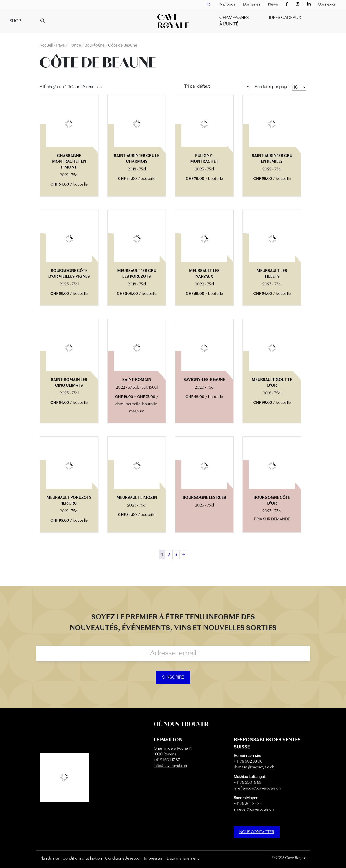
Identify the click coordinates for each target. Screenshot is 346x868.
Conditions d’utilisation (82, 859)
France (75, 45)
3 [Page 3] (176, 555)
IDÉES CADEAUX (285, 18)
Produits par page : (273, 87)
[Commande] (216, 86)
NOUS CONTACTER (257, 832)
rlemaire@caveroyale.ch (254, 767)
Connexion (327, 5)
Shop (15, 21)
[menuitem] (208, 5)
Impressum (154, 859)
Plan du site (49, 859)
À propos (227, 5)
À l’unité (229, 24)
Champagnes (234, 18)
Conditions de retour (123, 859)
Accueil (46, 45)
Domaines (252, 5)
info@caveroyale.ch (170, 766)
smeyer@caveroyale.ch (254, 810)
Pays (61, 45)
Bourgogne (95, 45)
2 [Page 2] (169, 555)
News (273, 5)
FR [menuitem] (208, 5)
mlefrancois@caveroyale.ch (257, 789)
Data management (183, 859)
